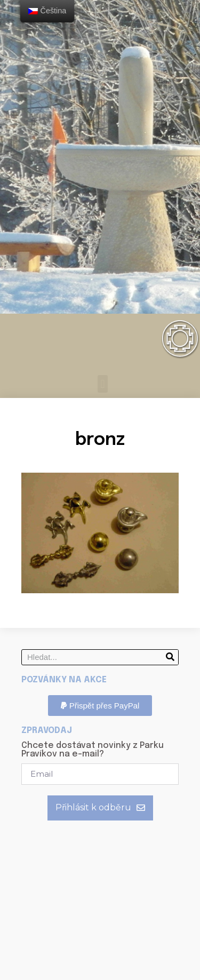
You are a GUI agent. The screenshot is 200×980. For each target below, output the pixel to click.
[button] (103, 384)
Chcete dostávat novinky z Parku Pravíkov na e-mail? (93, 750)
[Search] (170, 657)
